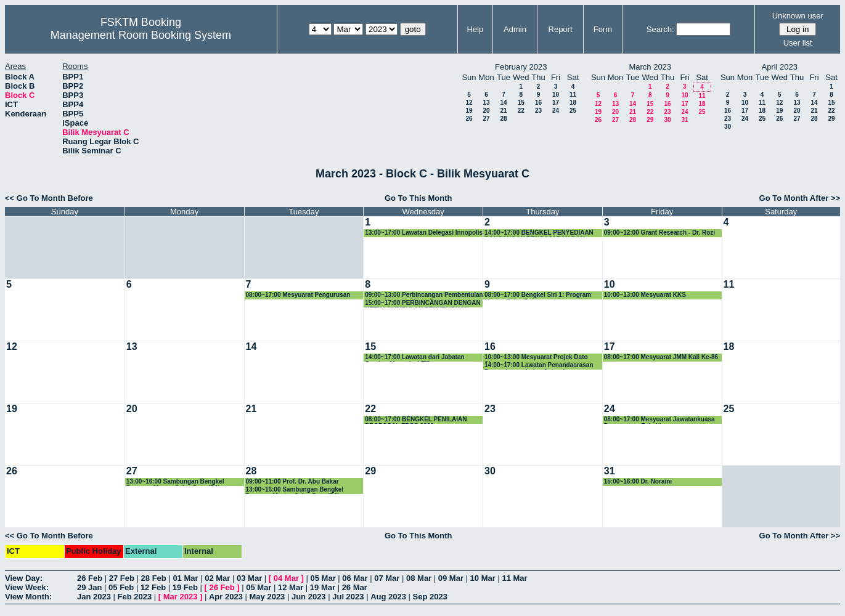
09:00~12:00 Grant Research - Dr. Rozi (659, 233)
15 (521, 103)
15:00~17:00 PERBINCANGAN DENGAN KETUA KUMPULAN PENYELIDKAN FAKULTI (423, 303)
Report (561, 29)
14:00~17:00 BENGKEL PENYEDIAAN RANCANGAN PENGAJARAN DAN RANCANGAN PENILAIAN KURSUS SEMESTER (539, 233)
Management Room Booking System (141, 35)
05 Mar (323, 578)
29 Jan (89, 587)
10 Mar (483, 578)
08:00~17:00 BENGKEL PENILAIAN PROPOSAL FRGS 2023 (416, 420)
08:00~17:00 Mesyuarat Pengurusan (298, 295)
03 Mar (249, 578)
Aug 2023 (388, 597)
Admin (515, 29)
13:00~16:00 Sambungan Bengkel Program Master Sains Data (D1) (175, 482)
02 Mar (217, 578)
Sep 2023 (430, 597)
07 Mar (387, 578)
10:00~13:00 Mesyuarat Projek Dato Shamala (536, 358)
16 (538, 103)
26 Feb (90, 578)
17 (556, 103)
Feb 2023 (135, 597)
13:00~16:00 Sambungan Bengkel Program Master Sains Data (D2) (295, 490)
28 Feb (154, 578)
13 (486, 103)
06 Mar (355, 578)
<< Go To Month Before (49, 198)
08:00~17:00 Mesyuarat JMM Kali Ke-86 (661, 357)
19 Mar (323, 587)
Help (475, 29)
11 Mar (514, 578)
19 (469, 111)
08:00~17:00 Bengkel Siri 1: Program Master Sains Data (538, 295)
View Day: (24, 578)
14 (503, 103)
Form (603, 29)
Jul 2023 (348, 597)
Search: (660, 29)
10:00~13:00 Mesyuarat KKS (645, 295)
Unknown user (798, 16)
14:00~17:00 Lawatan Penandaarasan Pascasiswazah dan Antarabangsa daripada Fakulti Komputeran (539, 366)
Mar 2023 (181, 597)
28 (503, 119)
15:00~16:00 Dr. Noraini (638, 481)
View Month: (28, 597)
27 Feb (122, 578)
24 (556, 111)
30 (667, 120)
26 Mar (355, 587)
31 (684, 120)
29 (650, 120)
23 (538, 111)
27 (486, 119)
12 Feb (153, 587)
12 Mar (291, 587)
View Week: (27, 587)
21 (503, 111)
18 (573, 103)
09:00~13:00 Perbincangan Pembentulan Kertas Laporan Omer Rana (424, 295)
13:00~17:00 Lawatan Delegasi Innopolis (424, 233)
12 (469, 103)
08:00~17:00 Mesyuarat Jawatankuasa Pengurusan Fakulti (659, 420)
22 (521, 111)
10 (556, 95)
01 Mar (185, 578)
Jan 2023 (94, 597)
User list (798, 43)
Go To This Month (418, 198)
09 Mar (451, 578)
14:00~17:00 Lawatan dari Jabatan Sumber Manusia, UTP (414, 358)
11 (573, 95)
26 (469, 119)
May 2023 (267, 597)
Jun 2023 (309, 597)
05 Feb (121, 587)
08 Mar (419, 578)
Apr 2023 (226, 597)
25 (573, 111)
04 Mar (286, 578)
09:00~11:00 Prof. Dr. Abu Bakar (292, 481)
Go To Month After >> (800, 198)
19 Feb (185, 587)
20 (486, 111)
